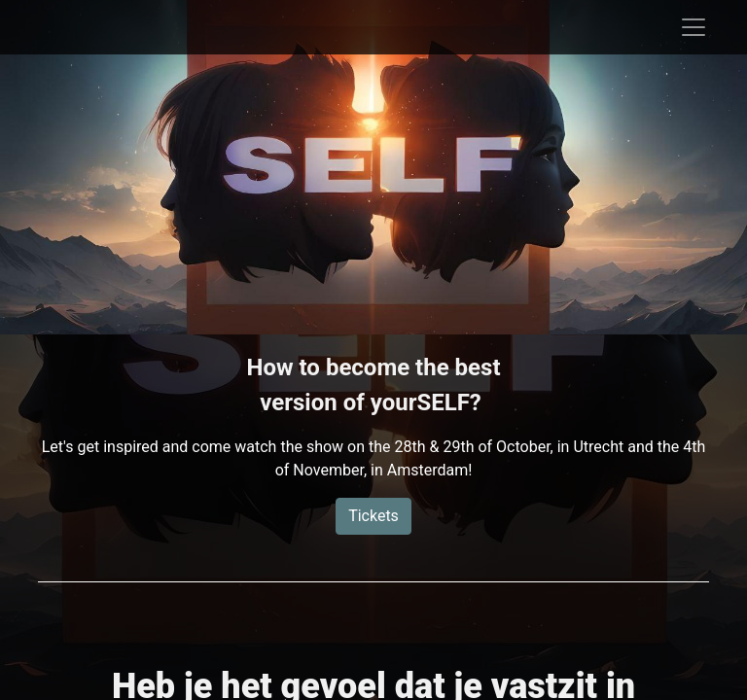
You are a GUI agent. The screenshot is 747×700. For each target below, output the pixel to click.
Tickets (373, 516)
